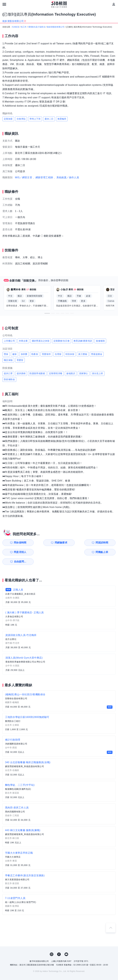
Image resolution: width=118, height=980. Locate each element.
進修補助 (100, 341)
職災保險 (8, 360)
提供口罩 (8, 373)
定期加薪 (8, 119)
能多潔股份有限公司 (56, 27)
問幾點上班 (18, 552)
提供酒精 (21, 373)
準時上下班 (35, 119)
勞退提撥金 (97, 354)
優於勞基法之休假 (41, 341)
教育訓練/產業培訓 (83, 341)
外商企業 (23, 341)
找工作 (24, 27)
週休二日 (49, 119)
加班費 (24, 354)
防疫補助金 (9, 379)
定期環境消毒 (56, 373)
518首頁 (16, 27)
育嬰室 (20, 360)
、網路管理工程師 (43, 177)
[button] (47, 313)
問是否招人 (104, 543)
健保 (15, 354)
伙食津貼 (21, 119)
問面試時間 (75, 543)
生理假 (58, 354)
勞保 (6, 354)
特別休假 (70, 354)
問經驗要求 (47, 543)
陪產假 (35, 354)
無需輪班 (62, 119)
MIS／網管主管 (24, 177)
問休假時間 (18, 543)
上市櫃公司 (9, 341)
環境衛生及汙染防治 (37, 27)
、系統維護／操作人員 (66, 177)
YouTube (66, 945)
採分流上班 (98, 373)
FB (59, 945)
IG (52, 945)
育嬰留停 (46, 354)
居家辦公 (84, 373)
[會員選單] (114, 4)
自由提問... (47, 552)
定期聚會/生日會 (62, 341)
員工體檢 (83, 354)
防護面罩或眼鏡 (37, 373)
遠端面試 (71, 373)
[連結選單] (4, 4)
